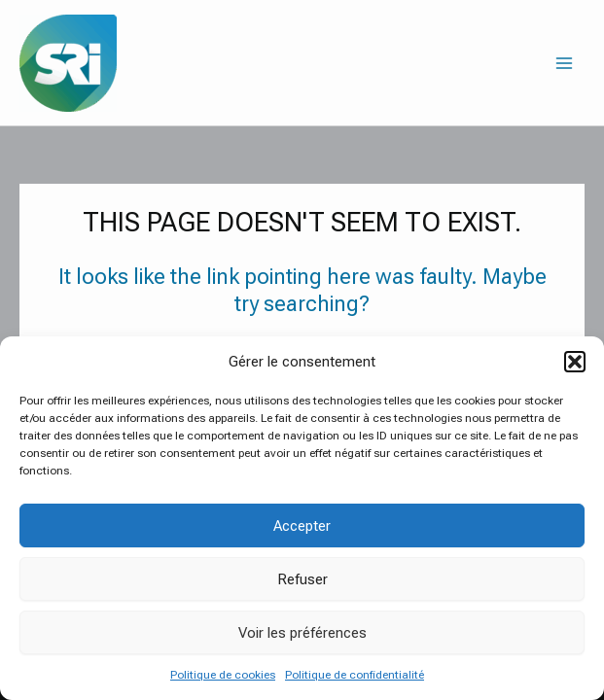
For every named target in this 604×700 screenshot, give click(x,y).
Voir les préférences (302, 633)
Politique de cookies (223, 675)
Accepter (302, 526)
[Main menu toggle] (564, 63)
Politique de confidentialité (355, 675)
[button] (575, 362)
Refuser (302, 579)
